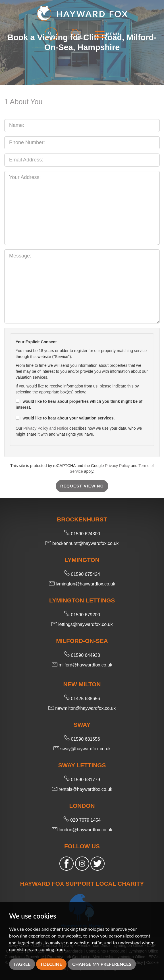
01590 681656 (82, 739)
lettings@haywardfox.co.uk (82, 624)
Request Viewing (82, 486)
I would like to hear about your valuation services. (65, 418)
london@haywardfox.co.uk (82, 830)
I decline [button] (51, 964)
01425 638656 (82, 699)
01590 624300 (82, 534)
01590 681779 (82, 780)
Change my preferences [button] (102, 964)
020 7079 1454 (82, 820)
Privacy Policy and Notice (46, 428)
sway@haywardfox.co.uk (82, 749)
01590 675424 (82, 574)
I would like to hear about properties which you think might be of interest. (79, 404)
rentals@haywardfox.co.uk (82, 789)
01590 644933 (82, 655)
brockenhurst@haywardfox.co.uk (82, 543)
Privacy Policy (117, 466)
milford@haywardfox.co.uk (82, 665)
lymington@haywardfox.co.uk (82, 584)
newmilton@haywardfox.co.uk (82, 708)
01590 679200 (82, 615)
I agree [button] (22, 964)
